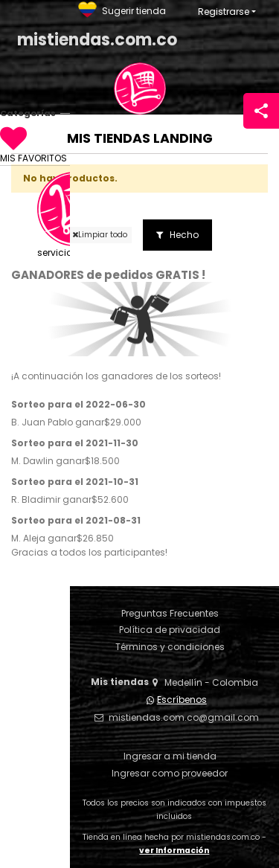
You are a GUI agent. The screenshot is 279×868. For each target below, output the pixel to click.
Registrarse (224, 12)
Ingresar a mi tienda (170, 756)
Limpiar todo (100, 235)
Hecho (177, 235)
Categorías (28, 113)
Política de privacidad (170, 630)
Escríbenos (174, 700)
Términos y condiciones (170, 647)
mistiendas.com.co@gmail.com (184, 717)
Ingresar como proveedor (170, 773)
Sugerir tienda (122, 11)
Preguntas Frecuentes (170, 613)
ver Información (174, 851)
